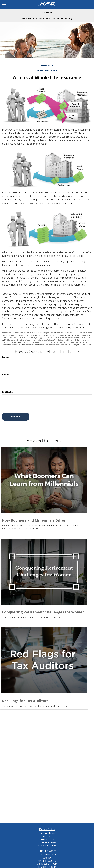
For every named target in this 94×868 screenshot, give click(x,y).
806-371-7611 (50, 864)
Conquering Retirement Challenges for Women (43, 612)
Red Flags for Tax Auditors (25, 701)
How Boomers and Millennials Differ (34, 520)
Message (7, 392)
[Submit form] (16, 417)
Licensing (47, 12)
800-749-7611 (52, 842)
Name (6, 357)
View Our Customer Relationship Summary (47, 18)
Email (5, 375)
